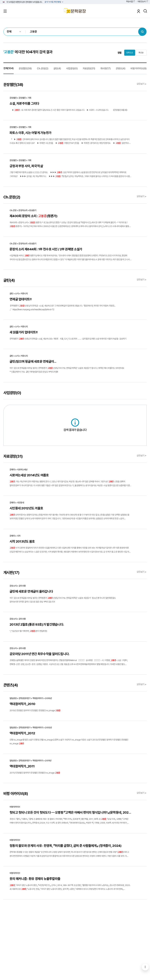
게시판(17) (105, 68)
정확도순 (130, 53)
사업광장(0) (72, 68)
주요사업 (129, 2)
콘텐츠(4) (121, 68)
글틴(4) (57, 68)
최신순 (141, 53)
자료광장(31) (89, 68)
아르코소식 (141, 2)
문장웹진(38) (25, 68)
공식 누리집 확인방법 (53, 2)
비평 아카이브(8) (139, 68)
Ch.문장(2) (43, 68)
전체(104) (9, 68)
